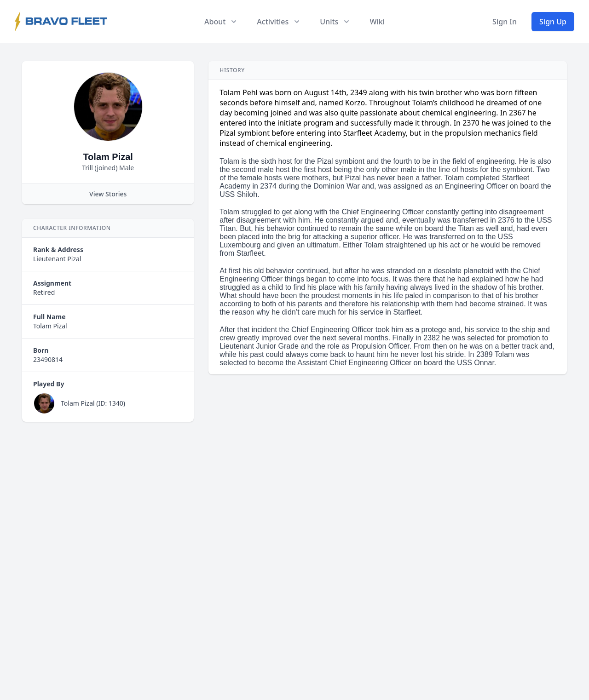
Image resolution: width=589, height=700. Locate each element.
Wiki (377, 22)
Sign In (505, 22)
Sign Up (553, 22)
